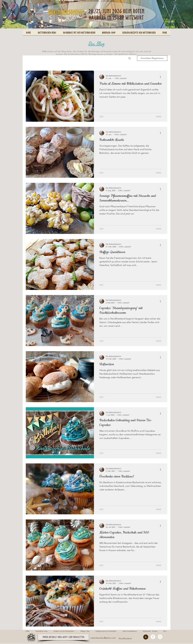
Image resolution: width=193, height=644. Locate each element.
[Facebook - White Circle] (153, 637)
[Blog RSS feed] (146, 637)
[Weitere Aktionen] (161, 77)
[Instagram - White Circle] (160, 637)
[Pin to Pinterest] (28, 26)
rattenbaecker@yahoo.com (103, 638)
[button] (130, 59)
